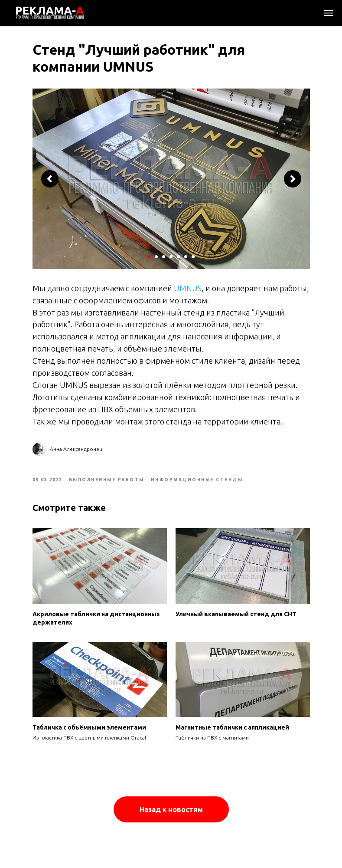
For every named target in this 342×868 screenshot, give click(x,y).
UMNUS (188, 288)
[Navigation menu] (329, 13)
